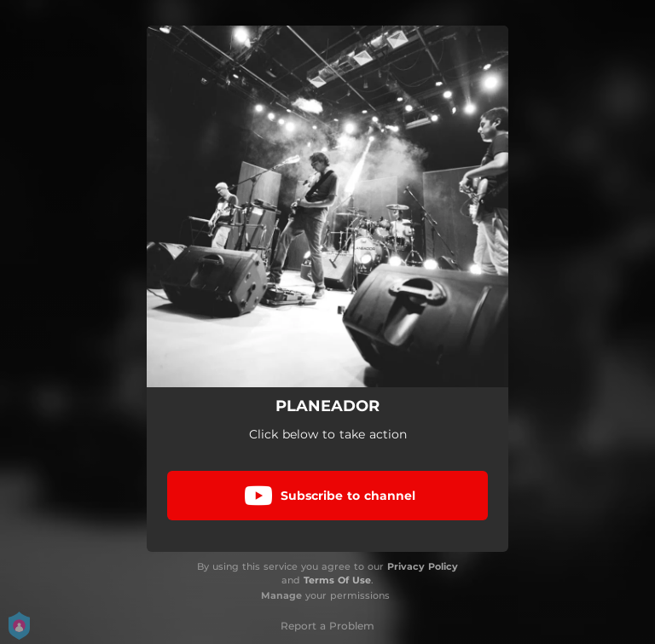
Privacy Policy (423, 566)
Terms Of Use (337, 580)
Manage (281, 595)
